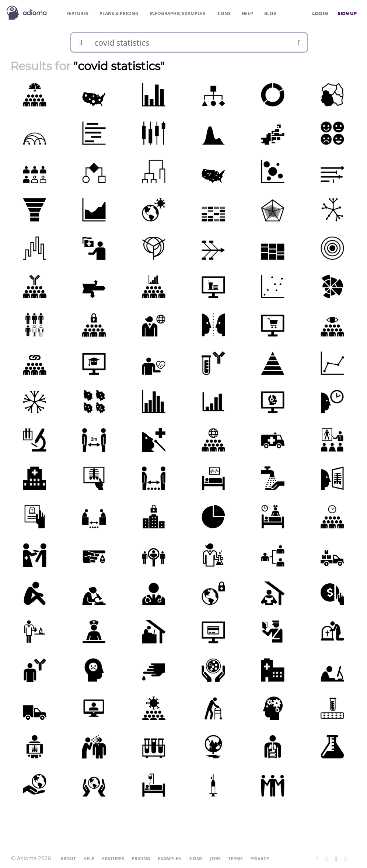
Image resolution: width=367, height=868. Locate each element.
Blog (270, 13)
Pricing (119, 13)
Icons (223, 13)
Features (77, 13)
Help (247, 13)
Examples (177, 13)
